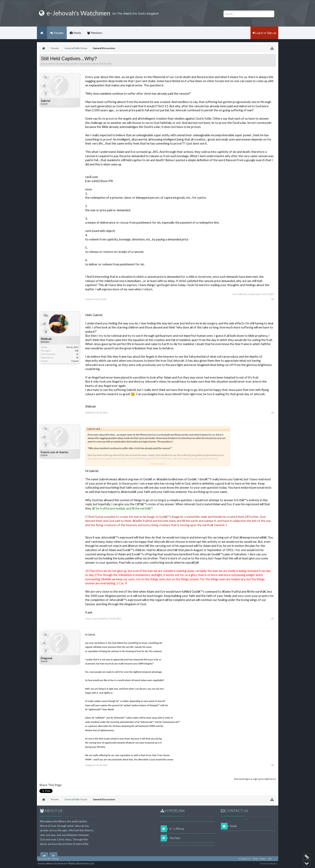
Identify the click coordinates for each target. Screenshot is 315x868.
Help (255, 859)
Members (97, 33)
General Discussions (67, 64)
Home (42, 33)
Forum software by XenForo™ (66, 863)
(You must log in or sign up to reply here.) (255, 779)
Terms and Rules (268, 863)
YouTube (170, 838)
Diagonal (46, 658)
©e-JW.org (53, 859)
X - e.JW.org (172, 829)
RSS (275, 859)
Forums (59, 33)
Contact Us (245, 859)
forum (41, 859)
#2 (273, 413)
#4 (273, 765)
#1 (273, 299)
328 (77, 351)
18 (77, 357)
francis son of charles (55, 452)
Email (229, 826)
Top (270, 859)
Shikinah (46, 339)
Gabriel (95, 64)
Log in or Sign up (264, 33)
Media (77, 33)
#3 (273, 619)
